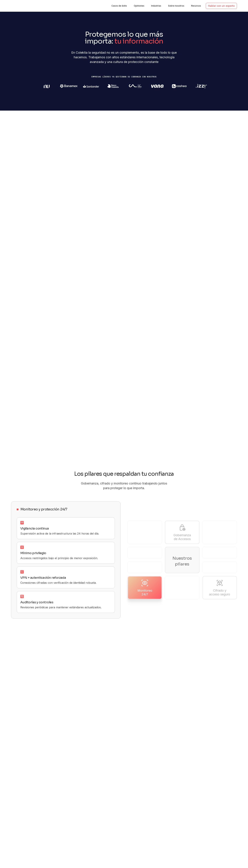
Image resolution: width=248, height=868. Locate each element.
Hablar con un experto (221, 6)
